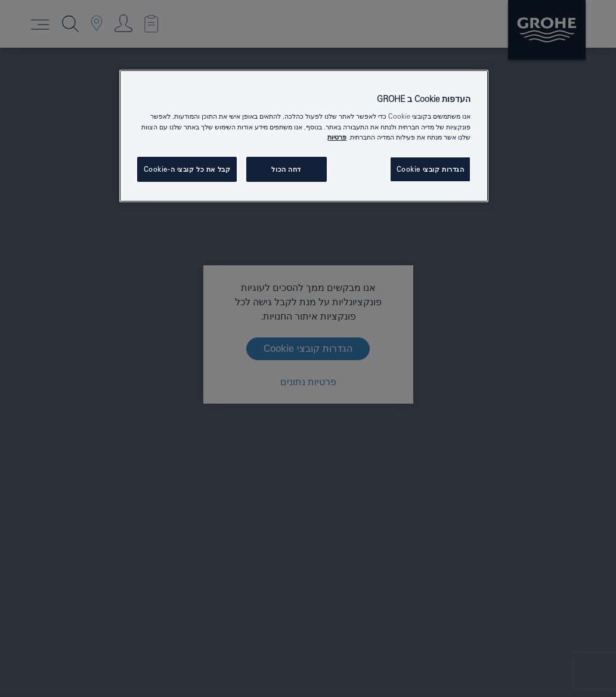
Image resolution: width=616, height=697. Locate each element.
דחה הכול (286, 169)
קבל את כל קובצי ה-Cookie (187, 169)
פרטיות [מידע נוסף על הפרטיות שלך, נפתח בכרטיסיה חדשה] (337, 137)
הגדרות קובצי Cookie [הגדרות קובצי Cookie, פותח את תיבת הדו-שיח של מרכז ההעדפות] (431, 169)
